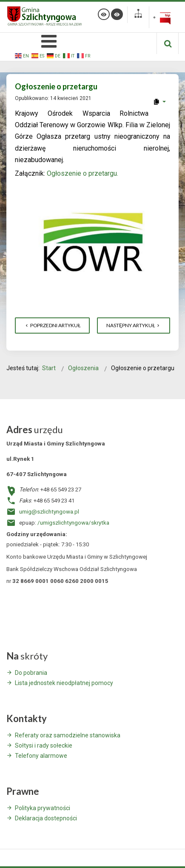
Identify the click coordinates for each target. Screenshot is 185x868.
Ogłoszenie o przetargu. (83, 173)
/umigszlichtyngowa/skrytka (73, 523)
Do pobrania (31, 673)
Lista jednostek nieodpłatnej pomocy (64, 683)
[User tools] (159, 102)
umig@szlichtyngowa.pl (49, 512)
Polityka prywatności (43, 808)
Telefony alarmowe (41, 756)
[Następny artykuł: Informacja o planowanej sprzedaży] (134, 325)
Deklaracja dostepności (46, 818)
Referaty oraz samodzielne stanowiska (68, 735)
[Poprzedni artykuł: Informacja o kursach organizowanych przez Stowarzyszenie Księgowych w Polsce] (52, 325)
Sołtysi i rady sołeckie (44, 745)
